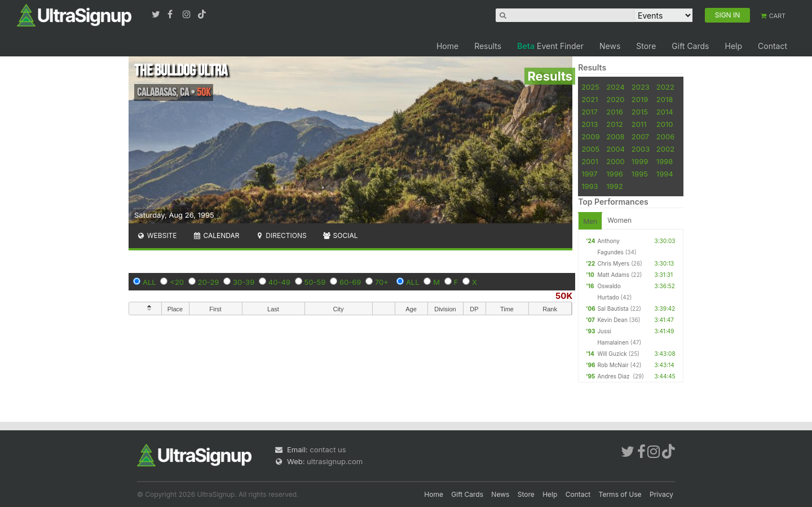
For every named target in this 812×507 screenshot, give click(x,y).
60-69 (350, 282)
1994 (665, 174)
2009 (590, 136)
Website (157, 235)
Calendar (216, 235)
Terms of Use (620, 494)
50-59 (315, 282)
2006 (665, 136)
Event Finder (550, 46)
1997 (590, 174)
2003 (641, 149)
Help (733, 46)
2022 (665, 87)
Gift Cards (690, 46)
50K (564, 296)
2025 (590, 87)
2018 (665, 99)
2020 (615, 99)
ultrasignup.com (335, 461)
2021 (590, 99)
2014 (665, 112)
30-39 (244, 282)
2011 (639, 124)
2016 (614, 112)
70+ (382, 282)
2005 (590, 149)
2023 (641, 87)
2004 (615, 149)
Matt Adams (613, 275)
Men (590, 221)
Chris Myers (613, 263)
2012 (614, 124)
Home (447, 46)
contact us (328, 449)
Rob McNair (613, 365)
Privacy (661, 494)
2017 (590, 112)
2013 (590, 124)
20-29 (209, 282)
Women (619, 220)
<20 (177, 282)
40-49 (279, 282)
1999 (640, 161)
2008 (615, 136)
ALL (149, 282)
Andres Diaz (614, 376)
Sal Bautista (613, 308)
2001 (590, 161)
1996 (614, 174)
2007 (640, 136)
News (610, 46)
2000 (615, 161)
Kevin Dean (612, 320)
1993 (590, 186)
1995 (640, 174)
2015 (640, 112)
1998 (665, 161)
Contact (773, 46)
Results (488, 46)
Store (646, 46)
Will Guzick (612, 354)
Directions (281, 235)
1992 (614, 186)
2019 (640, 99)
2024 (615, 87)
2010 (665, 124)
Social (340, 235)
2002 (665, 149)
